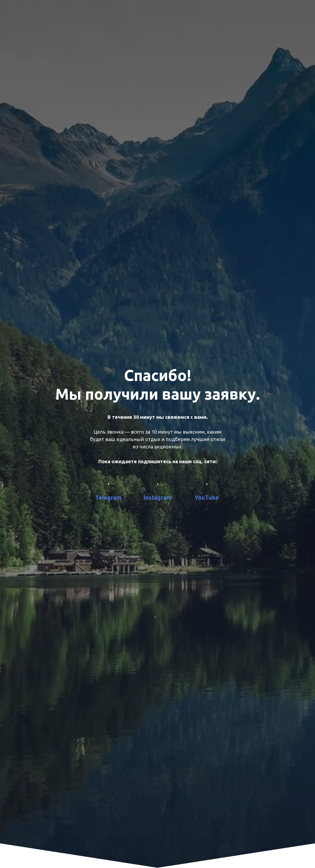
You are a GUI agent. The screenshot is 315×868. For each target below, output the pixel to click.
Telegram (108, 498)
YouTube (207, 498)
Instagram (157, 498)
